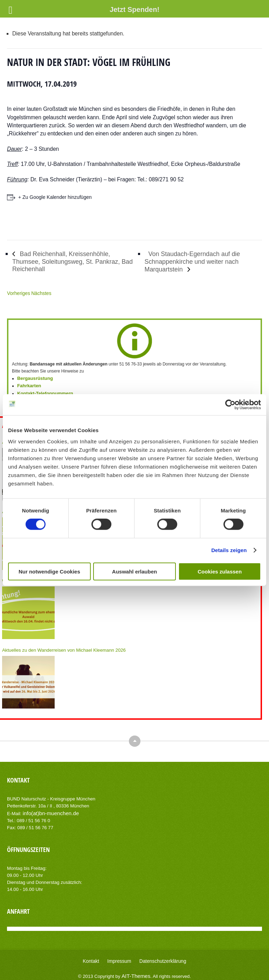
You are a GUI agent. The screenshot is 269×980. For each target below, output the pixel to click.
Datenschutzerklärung (160, 955)
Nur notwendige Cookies (49, 571)
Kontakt (95, 955)
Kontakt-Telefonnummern (43, 391)
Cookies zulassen (220, 571)
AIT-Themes (136, 969)
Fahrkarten (28, 384)
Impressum (121, 955)
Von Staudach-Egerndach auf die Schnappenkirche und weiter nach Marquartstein (200, 261)
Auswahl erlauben (134, 571)
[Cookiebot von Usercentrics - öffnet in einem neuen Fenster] (230, 405)
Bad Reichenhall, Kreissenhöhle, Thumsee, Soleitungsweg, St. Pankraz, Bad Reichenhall (75, 261)
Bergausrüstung (33, 377)
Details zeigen (229, 550)
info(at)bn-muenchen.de (47, 808)
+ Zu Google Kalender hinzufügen (55, 197)
